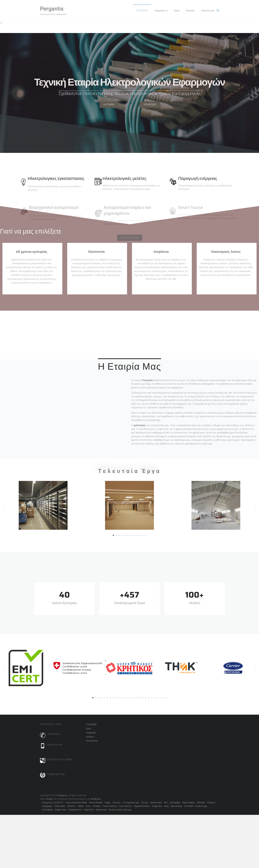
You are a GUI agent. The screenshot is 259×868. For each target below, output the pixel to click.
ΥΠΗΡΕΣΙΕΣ (142, 11)
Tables (81, 806)
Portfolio (97, 806)
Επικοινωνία (208, 11)
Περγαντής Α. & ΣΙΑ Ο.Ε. (53, 803)
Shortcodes (60, 806)
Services (117, 803)
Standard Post (75, 810)
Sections (71, 806)
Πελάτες (190, 11)
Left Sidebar (175, 803)
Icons (88, 806)
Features (211, 803)
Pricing (144, 803)
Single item (157, 806)
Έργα (177, 11)
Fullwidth (201, 803)
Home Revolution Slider (76, 803)
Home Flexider (96, 803)
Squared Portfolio (142, 806)
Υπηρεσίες (160, 11)
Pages (108, 803)
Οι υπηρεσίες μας (131, 803)
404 (166, 803)
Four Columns (125, 806)
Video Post (89, 810)
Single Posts (61, 810)
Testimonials (156, 803)
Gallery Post (101, 810)
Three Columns (110, 806)
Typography (47, 806)
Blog (166, 806)
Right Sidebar (189, 803)
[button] (4, 507)
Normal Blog (176, 806)
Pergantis (52, 9)
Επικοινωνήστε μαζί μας (120, 810)
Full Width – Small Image (196, 806)
